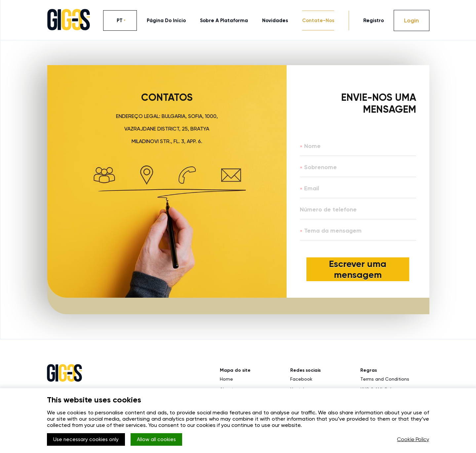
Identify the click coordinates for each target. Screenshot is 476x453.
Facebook (301, 382)
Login (411, 20)
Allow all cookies (163, 440)
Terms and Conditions (385, 382)
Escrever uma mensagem (358, 271)
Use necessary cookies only (88, 440)
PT (120, 20)
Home (226, 382)
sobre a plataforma (224, 20)
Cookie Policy (413, 440)
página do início (166, 20)
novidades (275, 20)
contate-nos (318, 20)
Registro (374, 20)
